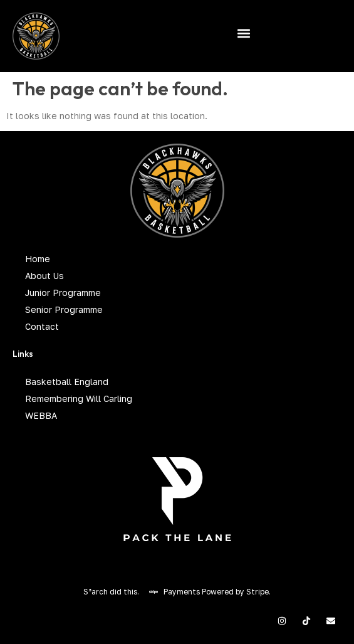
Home (38, 259)
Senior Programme (64, 309)
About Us (44, 276)
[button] (243, 33)
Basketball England (67, 382)
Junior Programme (63, 293)
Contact (42, 326)
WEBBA (41, 415)
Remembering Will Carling (79, 399)
